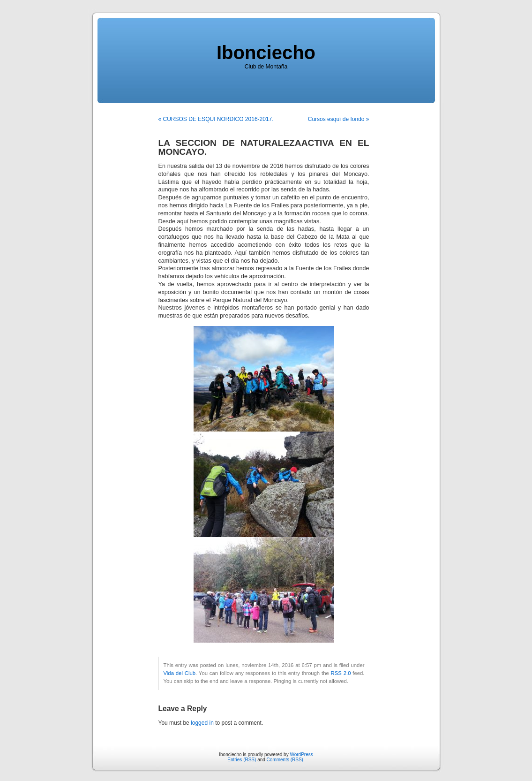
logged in (202, 723)
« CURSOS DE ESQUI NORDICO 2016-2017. (216, 119)
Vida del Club (180, 673)
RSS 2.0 (341, 673)
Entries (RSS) (242, 760)
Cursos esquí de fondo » (339, 119)
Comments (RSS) (285, 760)
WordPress (301, 754)
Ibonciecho (266, 53)
